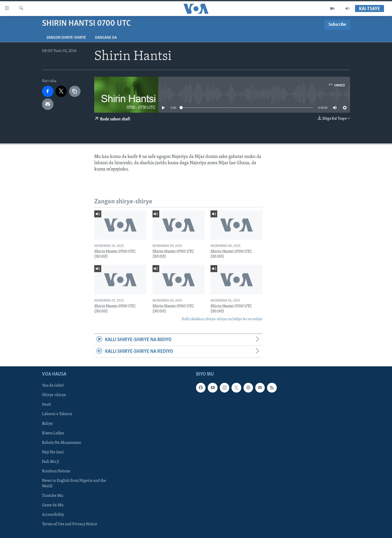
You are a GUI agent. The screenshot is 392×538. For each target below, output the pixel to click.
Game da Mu (53, 505)
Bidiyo (47, 424)
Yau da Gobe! (53, 386)
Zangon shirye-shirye (66, 38)
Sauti (46, 405)
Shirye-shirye (54, 395)
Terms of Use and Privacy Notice (70, 524)
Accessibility (53, 515)
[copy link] (75, 91)
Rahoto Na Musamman (61, 443)
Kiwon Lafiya (53, 433)
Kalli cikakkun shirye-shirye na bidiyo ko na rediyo (222, 319)
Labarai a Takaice (57, 414)
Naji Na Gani (53, 452)
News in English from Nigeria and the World (74, 483)
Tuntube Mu (53, 496)
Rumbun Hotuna (56, 471)
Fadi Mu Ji (51, 462)
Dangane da (106, 38)
